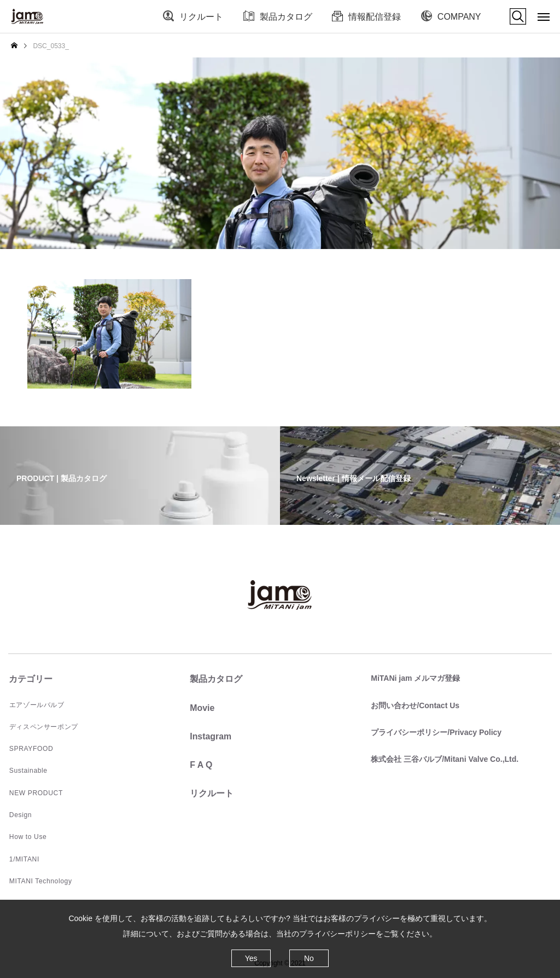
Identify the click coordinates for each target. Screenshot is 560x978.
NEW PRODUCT (35, 792)
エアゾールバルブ (36, 704)
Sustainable (27, 770)
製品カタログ (286, 17)
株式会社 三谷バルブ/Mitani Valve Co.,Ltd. (444, 759)
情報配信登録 (375, 17)
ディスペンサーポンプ (43, 726)
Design (19, 814)
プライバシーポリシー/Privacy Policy (436, 732)
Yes (251, 958)
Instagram (210, 736)
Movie (202, 707)
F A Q (200, 764)
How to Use (27, 836)
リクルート (201, 17)
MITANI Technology (39, 879)
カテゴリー (30, 679)
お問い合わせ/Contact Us (415, 705)
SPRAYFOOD (30, 748)
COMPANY (459, 17)
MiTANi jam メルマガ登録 (415, 678)
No (309, 958)
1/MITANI (23, 858)
